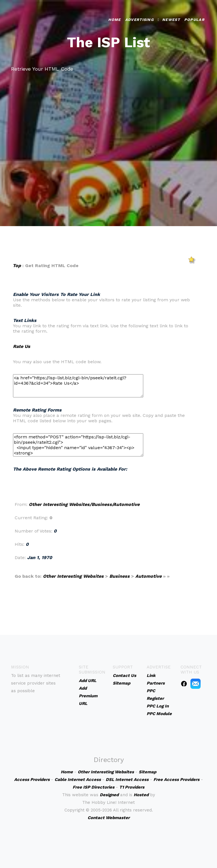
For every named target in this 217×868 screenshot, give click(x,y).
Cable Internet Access (78, 780)
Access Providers (32, 780)
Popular (194, 20)
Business (120, 576)
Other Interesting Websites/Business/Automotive (84, 504)
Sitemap (121, 683)
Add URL (88, 681)
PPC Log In (158, 706)
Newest (171, 20)
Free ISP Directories (94, 787)
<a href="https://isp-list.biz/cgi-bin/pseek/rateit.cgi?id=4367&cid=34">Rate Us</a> (78, 386)
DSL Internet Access (127, 780)
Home (115, 20)
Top (17, 266)
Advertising (139, 20)
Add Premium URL (88, 696)
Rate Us (22, 346)
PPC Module (159, 714)
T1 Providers (132, 787)
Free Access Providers (176, 780)
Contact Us (124, 676)
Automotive (148, 576)
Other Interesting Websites (73, 576)
